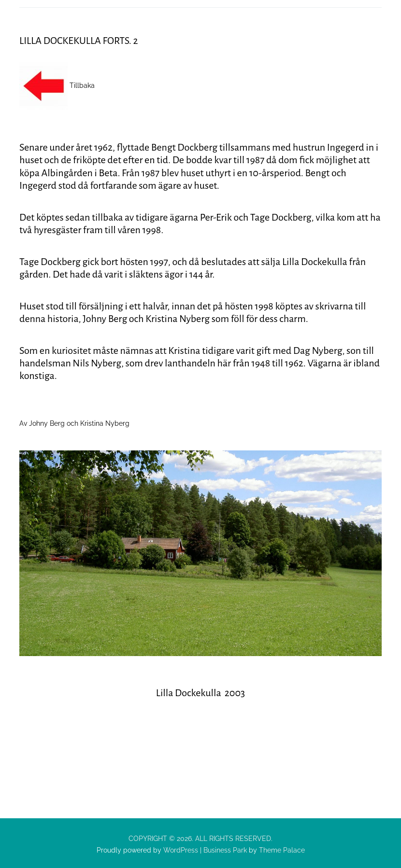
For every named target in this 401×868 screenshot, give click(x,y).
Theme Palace (282, 850)
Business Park (225, 850)
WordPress (180, 850)
